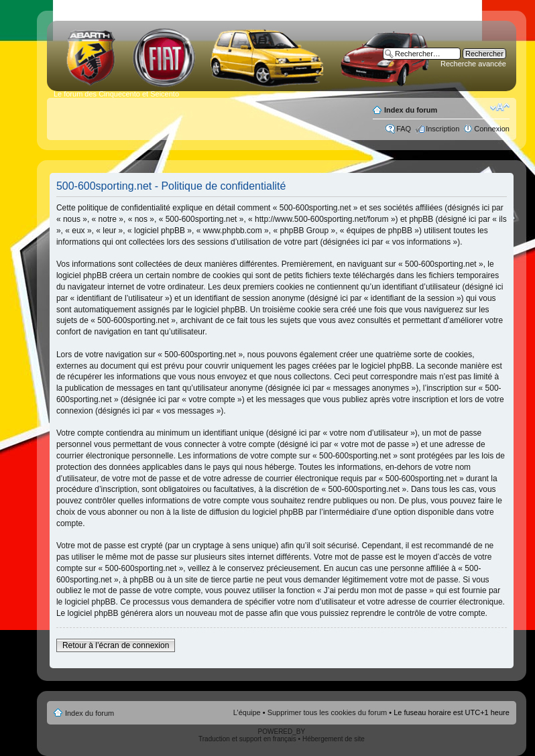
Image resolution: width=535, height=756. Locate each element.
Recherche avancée (473, 64)
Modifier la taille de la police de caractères (500, 107)
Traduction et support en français (247, 739)
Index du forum (411, 110)
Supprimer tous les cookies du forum (328, 712)
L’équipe (247, 712)
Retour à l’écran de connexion (116, 645)
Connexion (492, 129)
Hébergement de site (334, 739)
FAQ (404, 129)
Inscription (442, 129)
